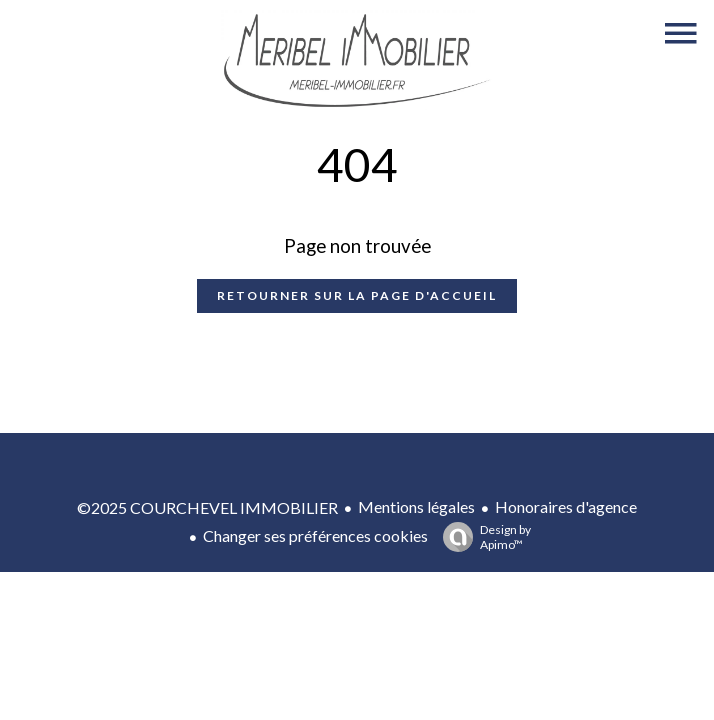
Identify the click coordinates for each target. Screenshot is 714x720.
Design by (482, 537)
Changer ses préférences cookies (315, 535)
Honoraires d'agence (566, 506)
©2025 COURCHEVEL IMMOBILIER (207, 507)
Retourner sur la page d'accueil (357, 295)
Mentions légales (416, 506)
